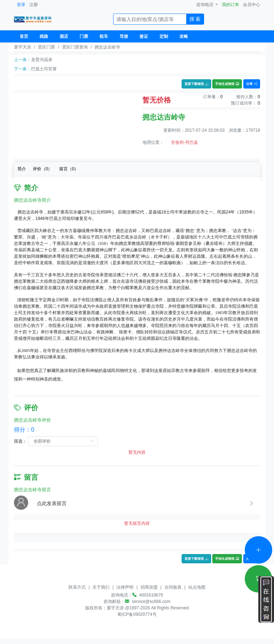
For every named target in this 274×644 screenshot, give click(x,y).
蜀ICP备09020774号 (137, 614)
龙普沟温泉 (42, 60)
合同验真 (173, 587)
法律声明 (125, 587)
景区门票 (46, 47)
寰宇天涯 (22, 47)
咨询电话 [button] (205, 5)
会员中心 (252, 5)
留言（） (69, 169)
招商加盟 (149, 587)
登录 (21, 5)
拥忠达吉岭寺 (107, 47)
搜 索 (195, 19)
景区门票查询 (75, 47)
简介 (22, 169)
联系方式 (77, 587)
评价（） (43, 169)
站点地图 (197, 587)
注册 (34, 5)
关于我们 (101, 587)
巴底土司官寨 (44, 69)
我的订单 (230, 5)
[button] (146, 503)
